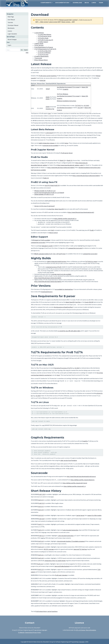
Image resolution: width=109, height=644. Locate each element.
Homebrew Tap (50, 109)
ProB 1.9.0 (41, 509)
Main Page (11, 17)
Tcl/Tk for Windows (62, 94)
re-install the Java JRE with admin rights (69, 330)
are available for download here (64, 289)
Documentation (63, 5)
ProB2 (92, 230)
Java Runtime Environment (64, 108)
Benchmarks (11, 28)
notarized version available (51, 145)
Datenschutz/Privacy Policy (33, 632)
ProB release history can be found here (46, 611)
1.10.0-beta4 (49, 133)
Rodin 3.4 (70, 160)
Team (101, 5)
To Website (21, 632)
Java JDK (80, 108)
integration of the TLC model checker (55, 560)
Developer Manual (13, 25)
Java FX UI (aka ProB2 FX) (52, 185)
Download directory (47, 292)
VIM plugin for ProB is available (41, 240)
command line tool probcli (38, 242)
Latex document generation (71, 529)
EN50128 (43, 80)
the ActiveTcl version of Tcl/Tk (63, 368)
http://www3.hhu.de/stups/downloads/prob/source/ (81, 476)
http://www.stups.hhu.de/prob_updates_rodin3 (71, 165)
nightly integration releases (47, 143)
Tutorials (10, 22)
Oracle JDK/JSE (89, 302)
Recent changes (12, 39)
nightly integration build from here (57, 261)
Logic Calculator (12, 34)
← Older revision (43, 22)
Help (27, 53)
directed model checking (64, 540)
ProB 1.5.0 (41, 546)
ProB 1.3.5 (41, 569)
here (58, 375)
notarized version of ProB (54, 267)
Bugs (87, 5)
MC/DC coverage (49, 548)
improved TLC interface (80, 548)
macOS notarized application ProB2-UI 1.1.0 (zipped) (49, 193)
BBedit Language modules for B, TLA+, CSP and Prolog (50, 254)
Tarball (48, 89)
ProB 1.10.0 (42, 494)
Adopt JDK (85, 87)
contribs (75, 20)
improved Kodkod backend (62, 565)
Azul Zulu (52, 209)
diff (37, 22)
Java (49, 113)
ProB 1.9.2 (41, 502)
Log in (9, 45)
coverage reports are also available (61, 274)
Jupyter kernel (80, 515)
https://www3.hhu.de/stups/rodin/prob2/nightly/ (48, 282)
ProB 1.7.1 (41, 523)
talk (70, 20)
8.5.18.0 (86, 105)
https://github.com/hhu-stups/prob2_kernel (75, 482)
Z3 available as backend (78, 540)
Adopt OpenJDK (59, 209)
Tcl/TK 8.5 (78, 105)
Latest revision (53, 22)
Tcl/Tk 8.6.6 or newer (91, 261)
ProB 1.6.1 (41, 535)
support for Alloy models (94, 515)
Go (22, 50)
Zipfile (48, 97)
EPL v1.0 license (81, 629)
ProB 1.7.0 (41, 529)
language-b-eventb (47, 246)
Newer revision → (67, 22)
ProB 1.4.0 (41, 557)
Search (26, 50)
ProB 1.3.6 (40, 563)
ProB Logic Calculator (61, 574)
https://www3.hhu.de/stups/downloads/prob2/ (81, 212)
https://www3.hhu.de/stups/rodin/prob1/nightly (61, 168)
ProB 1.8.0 (41, 518)
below (67, 143)
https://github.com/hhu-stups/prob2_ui (65, 219)
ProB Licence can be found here (48, 76)
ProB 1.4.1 (41, 554)
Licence (10, 31)
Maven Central (53, 233)
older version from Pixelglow (69, 460)
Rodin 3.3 (62, 160)
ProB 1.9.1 (41, 506)
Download (77, 5)
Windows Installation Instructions (67, 101)
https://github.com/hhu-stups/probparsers (83, 479)
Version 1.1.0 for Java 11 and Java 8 (44, 206)
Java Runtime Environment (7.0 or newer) (68, 87)
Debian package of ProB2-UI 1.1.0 (44, 194)
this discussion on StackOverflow (63, 307)
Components (47, 5)
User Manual (11, 20)
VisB (52, 230)
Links (94, 5)
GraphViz (66, 89)
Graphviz (59, 110)
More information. (91, 629)
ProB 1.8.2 (41, 515)
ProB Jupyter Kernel (67, 153)
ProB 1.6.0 (41, 540)
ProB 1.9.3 (41, 499)
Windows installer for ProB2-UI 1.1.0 (45, 191)
